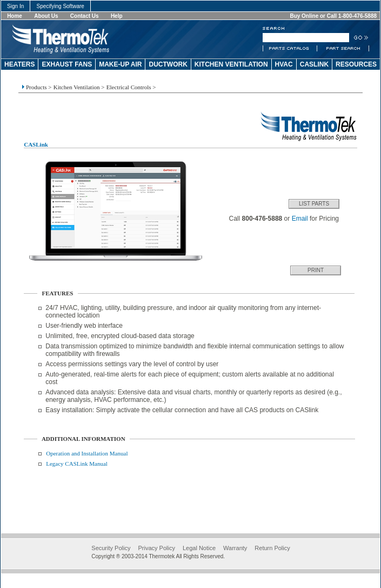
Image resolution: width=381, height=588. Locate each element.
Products (36, 87)
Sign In (15, 6)
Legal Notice (199, 548)
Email (300, 219)
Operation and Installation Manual (87, 453)
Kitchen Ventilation (77, 87)
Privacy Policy (156, 548)
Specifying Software (60, 6)
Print (316, 270)
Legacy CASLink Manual (77, 464)
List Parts (314, 204)
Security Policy (111, 548)
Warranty (235, 548)
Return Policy (272, 548)
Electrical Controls (129, 87)
